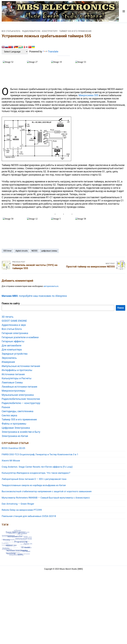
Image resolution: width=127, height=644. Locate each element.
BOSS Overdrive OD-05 (13, 448)
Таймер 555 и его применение (75, 31)
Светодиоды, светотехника (17, 411)
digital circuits (22, 251)
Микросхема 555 (88, 95)
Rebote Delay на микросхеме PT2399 (22, 510)
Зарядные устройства (15, 354)
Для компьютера (12, 350)
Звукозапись (9, 358)
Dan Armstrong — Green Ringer (18, 504)
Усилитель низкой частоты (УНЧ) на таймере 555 (35, 267)
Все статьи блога (11, 31)
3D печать (8, 317)
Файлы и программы (14, 424)
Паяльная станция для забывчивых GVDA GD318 (29, 516)
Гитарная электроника (15, 333)
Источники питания (13, 374)
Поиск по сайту (11, 303)
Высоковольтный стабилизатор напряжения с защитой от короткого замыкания (47, 491)
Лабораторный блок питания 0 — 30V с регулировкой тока (34, 479)
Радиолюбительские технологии (21, 399)
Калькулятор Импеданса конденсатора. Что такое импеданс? (36, 473)
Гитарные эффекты (13, 341)
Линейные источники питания (19, 387)
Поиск (121, 308)
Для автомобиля (11, 345)
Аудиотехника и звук (14, 325)
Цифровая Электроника (16, 428)
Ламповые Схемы (12, 382)
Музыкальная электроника (18, 395)
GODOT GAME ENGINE (14, 321)
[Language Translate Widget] (15, 52)
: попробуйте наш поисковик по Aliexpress (34, 296)
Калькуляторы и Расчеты (17, 378)
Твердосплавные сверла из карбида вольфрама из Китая (34, 485)
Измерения (8, 362)
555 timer (8, 251)
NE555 (34, 251)
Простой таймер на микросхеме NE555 (90, 267)
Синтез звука (9, 415)
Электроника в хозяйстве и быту (21, 432)
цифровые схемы (49, 251)
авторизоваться (51, 286)
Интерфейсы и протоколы (17, 370)
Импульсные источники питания (21, 366)
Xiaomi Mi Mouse (11, 461)
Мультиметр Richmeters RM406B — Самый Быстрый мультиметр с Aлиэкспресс (46, 498)
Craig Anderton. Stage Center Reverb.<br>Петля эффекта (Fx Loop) (37, 467)
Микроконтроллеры (13, 391)
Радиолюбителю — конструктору (21, 403)
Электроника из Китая (15, 436)
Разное (6, 407)
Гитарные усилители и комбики (20, 337)
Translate (51, 52)
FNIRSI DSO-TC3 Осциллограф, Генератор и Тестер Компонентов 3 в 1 (40, 454)
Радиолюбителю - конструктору (40, 31)
